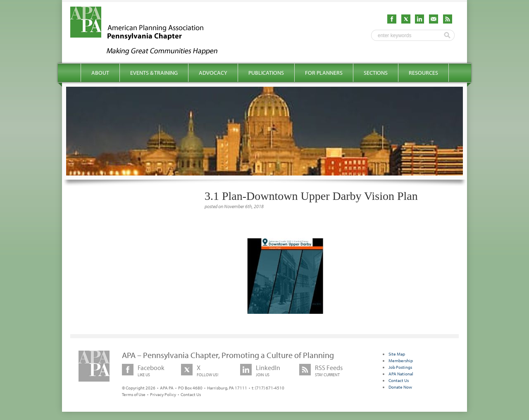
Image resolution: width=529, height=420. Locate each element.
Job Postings (400, 367)
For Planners (324, 73)
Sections (376, 73)
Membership (401, 361)
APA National (401, 374)
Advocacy (213, 73)
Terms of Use (134, 394)
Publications (266, 73)
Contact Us (191, 394)
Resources (423, 73)
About (100, 73)
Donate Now (400, 387)
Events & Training (154, 73)
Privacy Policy (163, 394)
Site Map (397, 354)
